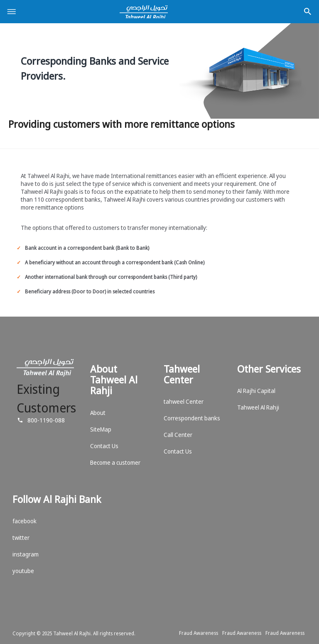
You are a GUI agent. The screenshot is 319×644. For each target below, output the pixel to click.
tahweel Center (184, 401)
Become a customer (115, 462)
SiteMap (101, 429)
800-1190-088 (46, 420)
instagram (26, 554)
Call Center (178, 435)
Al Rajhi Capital (256, 391)
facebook (25, 521)
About (98, 413)
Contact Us (104, 446)
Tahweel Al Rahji (258, 407)
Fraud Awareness (199, 633)
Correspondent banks (192, 418)
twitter (21, 538)
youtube (23, 571)
